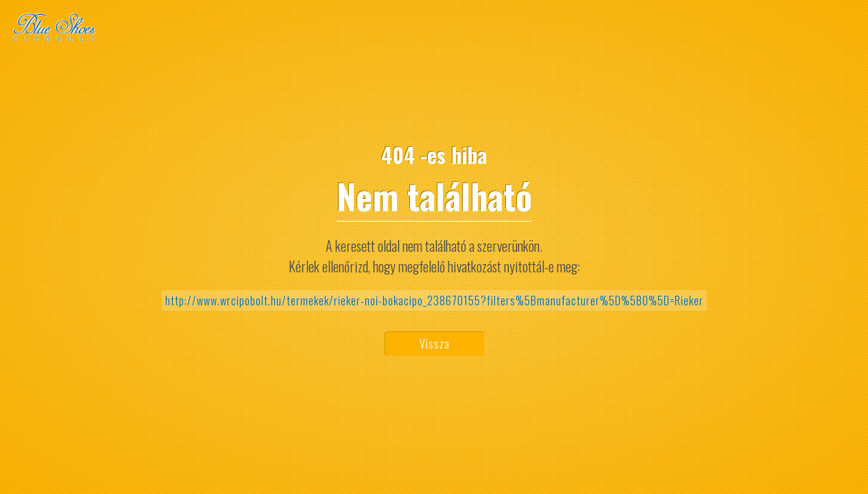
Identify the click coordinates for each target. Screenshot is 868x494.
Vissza (435, 344)
